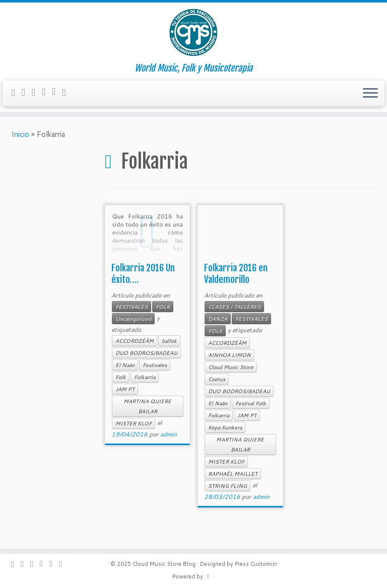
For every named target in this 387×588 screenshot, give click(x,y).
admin (169, 434)
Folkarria (145, 377)
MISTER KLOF (134, 423)
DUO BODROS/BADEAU (146, 353)
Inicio (20, 134)
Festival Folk (251, 403)
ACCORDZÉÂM (135, 341)
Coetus (217, 379)
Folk (121, 377)
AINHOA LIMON (230, 355)
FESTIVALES (132, 307)
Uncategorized (133, 319)
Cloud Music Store (231, 367)
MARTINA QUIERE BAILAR (147, 406)
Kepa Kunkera (225, 427)
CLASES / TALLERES (234, 307)
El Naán (125, 365)
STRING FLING (228, 486)
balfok (169, 341)
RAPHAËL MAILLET (233, 474)
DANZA (218, 319)
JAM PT (125, 389)
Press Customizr (256, 564)
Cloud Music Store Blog (164, 564)
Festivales (155, 365)
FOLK (163, 307)
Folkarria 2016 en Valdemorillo (236, 274)
